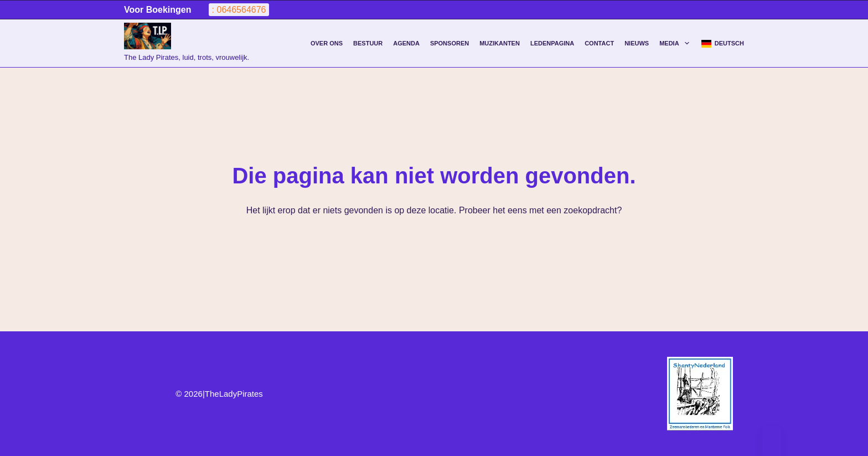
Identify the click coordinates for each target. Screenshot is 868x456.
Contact (599, 43)
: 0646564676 (239, 10)
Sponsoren (449, 43)
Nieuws (637, 43)
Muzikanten (500, 43)
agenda (406, 43)
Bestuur (368, 43)
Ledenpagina (552, 43)
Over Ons (327, 43)
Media (676, 43)
